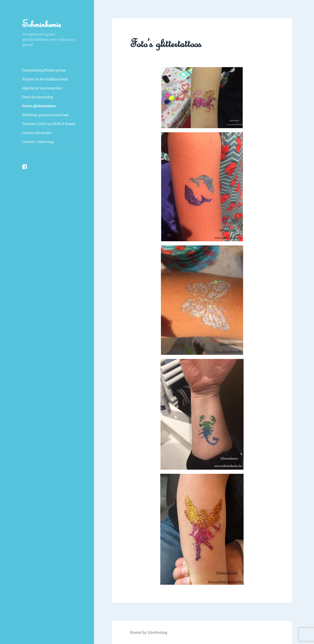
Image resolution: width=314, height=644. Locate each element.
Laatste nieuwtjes (37, 133)
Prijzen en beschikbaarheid (45, 79)
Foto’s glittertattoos (39, 106)
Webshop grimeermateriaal (45, 115)
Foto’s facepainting (38, 97)
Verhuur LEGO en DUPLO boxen (49, 124)
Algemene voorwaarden (42, 88)
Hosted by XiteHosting (149, 632)
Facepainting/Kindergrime (44, 70)
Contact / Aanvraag (38, 142)
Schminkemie (41, 24)
